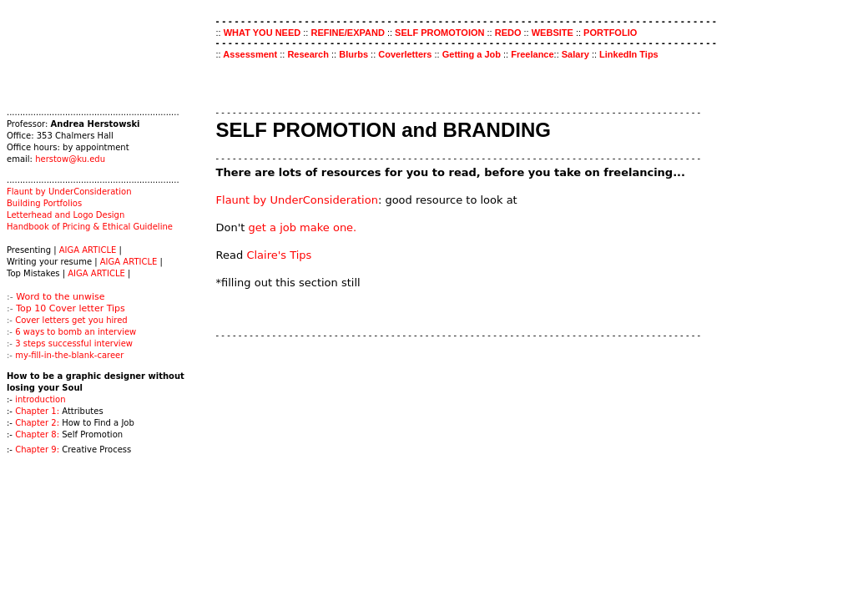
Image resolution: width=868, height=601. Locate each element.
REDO (508, 33)
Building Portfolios (44, 203)
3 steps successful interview (74, 343)
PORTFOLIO (610, 33)
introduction (40, 399)
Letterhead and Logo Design (66, 215)
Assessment (251, 54)
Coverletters (406, 54)
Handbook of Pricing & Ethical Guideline (90, 227)
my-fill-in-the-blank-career (69, 355)
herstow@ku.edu (70, 159)
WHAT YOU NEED (264, 33)
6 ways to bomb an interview (76, 332)
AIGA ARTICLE (89, 250)
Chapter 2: (37, 423)
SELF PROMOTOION (439, 33)
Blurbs (353, 54)
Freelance (532, 54)
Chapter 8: (37, 434)
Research (309, 54)
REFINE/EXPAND (347, 33)
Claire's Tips (279, 255)
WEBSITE (554, 33)
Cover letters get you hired (71, 320)
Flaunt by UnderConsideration (69, 192)
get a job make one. (303, 227)
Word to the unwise (60, 297)
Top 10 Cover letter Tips (71, 308)
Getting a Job (473, 54)
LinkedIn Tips (629, 54)
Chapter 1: (37, 411)
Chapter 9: (37, 449)
